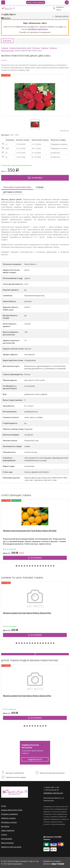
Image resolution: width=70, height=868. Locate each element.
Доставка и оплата (13, 192)
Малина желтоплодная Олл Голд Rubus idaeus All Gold (30, 531)
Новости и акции (8, 818)
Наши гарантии (8, 830)
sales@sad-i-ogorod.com (38, 29)
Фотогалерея (7, 839)
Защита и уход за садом (11, 847)
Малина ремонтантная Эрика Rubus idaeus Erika (27, 613)
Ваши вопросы (7, 843)
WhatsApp (6, 18)
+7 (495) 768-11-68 (51, 787)
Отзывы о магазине (9, 814)
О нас (4, 806)
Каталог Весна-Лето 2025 (12, 810)
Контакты (5, 826)
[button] (16, 566)
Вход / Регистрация (36, 2)
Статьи (4, 834)
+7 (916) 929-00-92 (51, 790)
